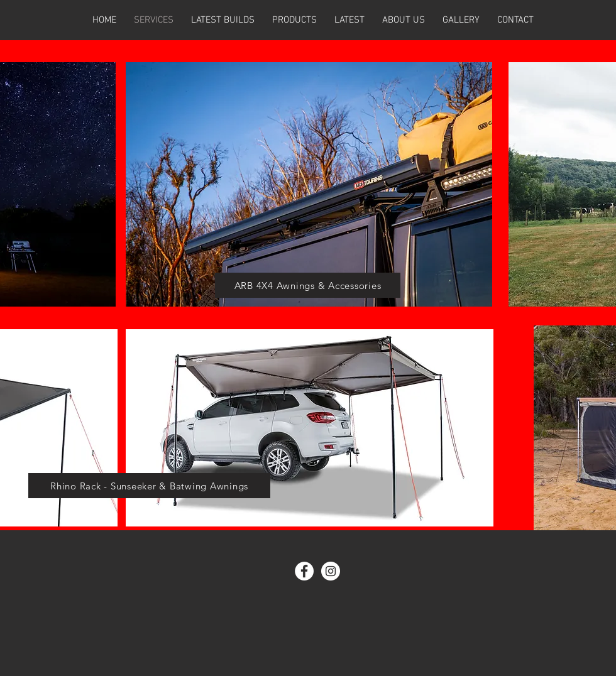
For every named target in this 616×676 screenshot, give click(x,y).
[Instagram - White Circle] (331, 571)
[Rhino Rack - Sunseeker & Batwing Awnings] (149, 486)
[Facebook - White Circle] (304, 571)
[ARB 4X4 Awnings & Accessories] (308, 285)
